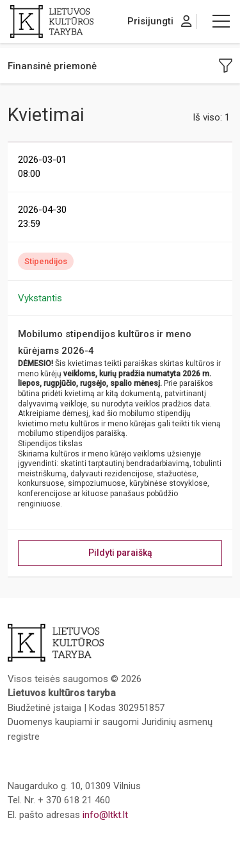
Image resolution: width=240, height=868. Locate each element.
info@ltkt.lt (105, 815)
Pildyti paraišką (120, 553)
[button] (221, 21)
